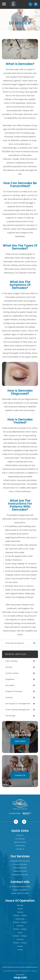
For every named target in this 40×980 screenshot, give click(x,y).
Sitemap (34, 971)
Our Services (20, 839)
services (9, 667)
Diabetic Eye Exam (20, 871)
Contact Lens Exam (20, 864)
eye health (10, 685)
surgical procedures (14, 691)
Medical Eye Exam (20, 868)
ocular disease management (18, 710)
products (9, 697)
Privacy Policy (25, 971)
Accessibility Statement (11, 971)
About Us (20, 835)
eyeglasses (10, 679)
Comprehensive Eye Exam (20, 861)
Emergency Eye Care (20, 875)
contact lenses (12, 673)
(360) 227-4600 (23, 893)
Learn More (20, 741)
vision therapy (12, 661)
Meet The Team (20, 842)
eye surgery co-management (18, 704)
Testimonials (20, 846)
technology (10, 716)
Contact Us (20, 775)
